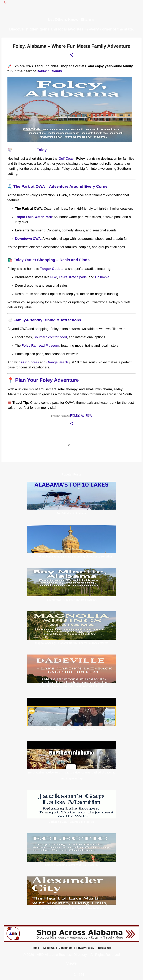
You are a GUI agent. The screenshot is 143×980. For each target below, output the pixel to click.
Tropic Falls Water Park (33, 217)
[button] (71, 55)
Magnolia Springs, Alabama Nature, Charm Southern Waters (72, 643)
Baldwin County (49, 71)
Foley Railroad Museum (40, 346)
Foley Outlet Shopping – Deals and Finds (51, 260)
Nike (54, 277)
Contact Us (66, 948)
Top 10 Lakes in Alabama (71, 513)
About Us (49, 948)
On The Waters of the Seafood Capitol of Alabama (72, 729)
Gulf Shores (30, 362)
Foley (41, 150)
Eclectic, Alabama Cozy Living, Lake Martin (71, 865)
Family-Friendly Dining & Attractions (47, 320)
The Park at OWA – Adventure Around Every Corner (61, 186)
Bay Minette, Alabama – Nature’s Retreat (71, 600)
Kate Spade (78, 277)
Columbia (102, 277)
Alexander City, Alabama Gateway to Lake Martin (71, 908)
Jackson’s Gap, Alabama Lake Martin (71, 822)
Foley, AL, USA (81, 415)
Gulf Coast (66, 159)
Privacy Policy (85, 948)
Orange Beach (57, 362)
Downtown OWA (28, 239)
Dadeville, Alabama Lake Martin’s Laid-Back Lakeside (71, 686)
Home (35, 948)
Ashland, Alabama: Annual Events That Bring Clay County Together (72, 557)
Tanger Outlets (52, 269)
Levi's (63, 277)
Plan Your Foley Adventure (47, 380)
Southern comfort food (50, 337)
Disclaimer (105, 948)
